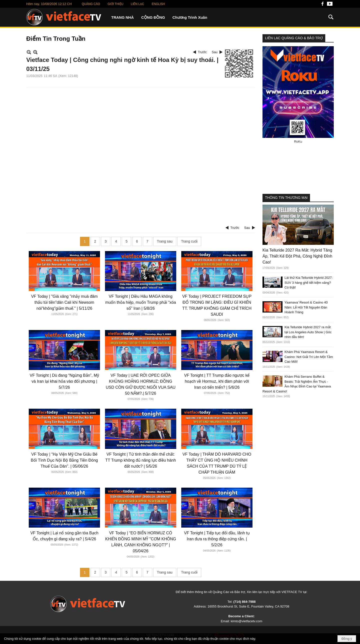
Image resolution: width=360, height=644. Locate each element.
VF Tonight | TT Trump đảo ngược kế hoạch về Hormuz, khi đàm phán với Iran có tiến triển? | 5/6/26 (217, 381)
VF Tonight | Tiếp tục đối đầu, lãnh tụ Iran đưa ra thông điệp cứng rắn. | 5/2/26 (217, 539)
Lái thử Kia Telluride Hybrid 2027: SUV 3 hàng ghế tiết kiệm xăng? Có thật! (308, 283)
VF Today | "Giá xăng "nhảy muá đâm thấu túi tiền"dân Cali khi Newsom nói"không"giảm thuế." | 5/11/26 (64, 302)
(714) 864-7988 (244, 602)
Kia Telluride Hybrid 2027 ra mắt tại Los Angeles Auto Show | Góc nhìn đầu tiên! (308, 332)
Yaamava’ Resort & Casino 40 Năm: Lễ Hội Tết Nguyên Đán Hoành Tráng (306, 307)
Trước (202, 52)
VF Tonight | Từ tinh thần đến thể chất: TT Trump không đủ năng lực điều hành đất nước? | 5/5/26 (140, 460)
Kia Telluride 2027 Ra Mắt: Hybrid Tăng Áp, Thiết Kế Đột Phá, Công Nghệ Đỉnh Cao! (297, 256)
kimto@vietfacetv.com (246, 621)
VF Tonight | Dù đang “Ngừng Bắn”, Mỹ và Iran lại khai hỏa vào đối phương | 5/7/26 (64, 381)
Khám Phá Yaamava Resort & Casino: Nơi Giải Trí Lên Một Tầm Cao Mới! (309, 357)
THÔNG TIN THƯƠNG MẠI (286, 198)
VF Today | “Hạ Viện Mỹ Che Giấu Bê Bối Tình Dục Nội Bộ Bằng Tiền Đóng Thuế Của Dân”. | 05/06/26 (64, 460)
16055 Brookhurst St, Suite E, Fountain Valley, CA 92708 (248, 606)
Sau (215, 52)
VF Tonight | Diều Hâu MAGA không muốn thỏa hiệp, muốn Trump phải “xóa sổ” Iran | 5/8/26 (141, 302)
